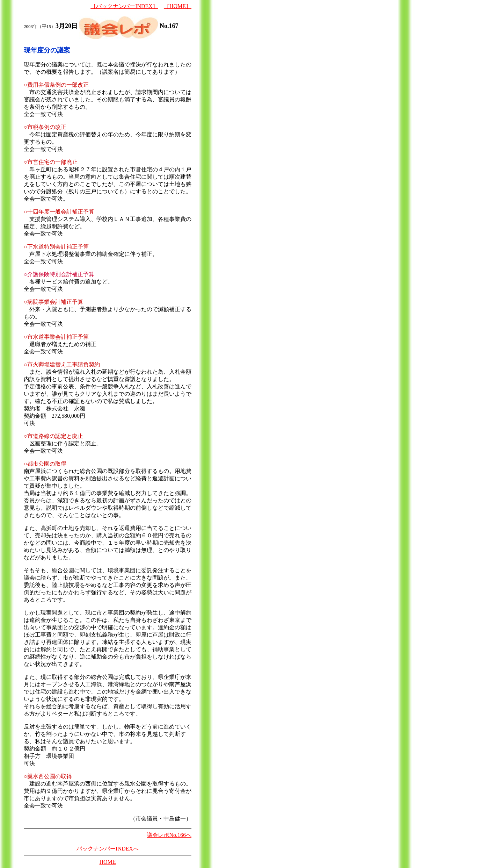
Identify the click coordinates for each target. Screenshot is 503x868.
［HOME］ (178, 6)
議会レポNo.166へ (169, 835)
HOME (107, 862)
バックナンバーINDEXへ (108, 849)
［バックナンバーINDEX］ (124, 6)
